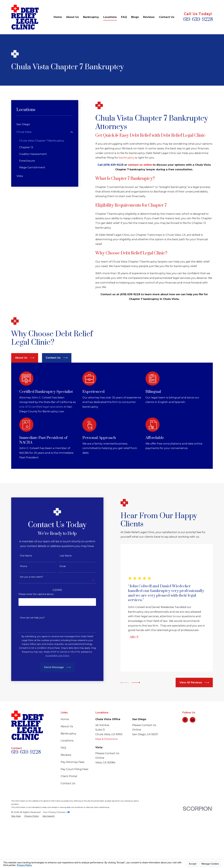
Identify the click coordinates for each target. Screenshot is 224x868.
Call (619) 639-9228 (111, 165)
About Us (67, 772)
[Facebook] (185, 765)
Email (59, 612)
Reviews (66, 800)
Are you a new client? (28, 623)
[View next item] (132, 728)
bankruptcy (127, 158)
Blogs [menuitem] (135, 17)
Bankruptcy (68, 779)
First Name (22, 601)
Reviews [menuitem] (149, 17)
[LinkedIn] (193, 765)
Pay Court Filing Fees (75, 815)
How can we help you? (28, 663)
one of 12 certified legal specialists (46, 452)
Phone (20, 612)
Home (65, 765)
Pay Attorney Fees (73, 807)
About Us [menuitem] (72, 17)
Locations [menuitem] (110, 17)
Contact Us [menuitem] (167, 17)
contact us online (140, 165)
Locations (67, 786)
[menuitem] (45, 124)
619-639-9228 (198, 20)
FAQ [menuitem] (124, 17)
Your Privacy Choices (56, 858)
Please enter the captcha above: (32, 640)
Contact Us (68, 829)
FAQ (63, 793)
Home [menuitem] (58, 17)
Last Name (62, 601)
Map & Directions (107, 784)
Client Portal (69, 822)
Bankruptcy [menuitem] (91, 17)
